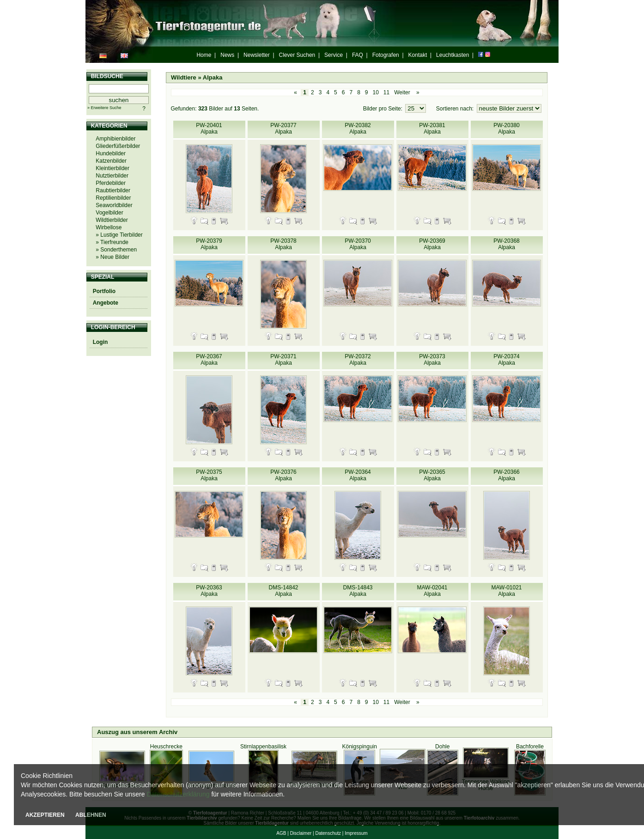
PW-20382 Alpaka (358, 129)
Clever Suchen (297, 55)
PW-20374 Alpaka (506, 360)
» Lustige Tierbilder (119, 235)
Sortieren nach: (456, 109)
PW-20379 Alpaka (209, 244)
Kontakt (418, 55)
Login (100, 342)
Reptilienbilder (113, 198)
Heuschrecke (166, 747)
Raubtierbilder (113, 190)
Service (334, 55)
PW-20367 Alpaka (209, 360)
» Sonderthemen (116, 250)
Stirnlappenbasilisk (263, 747)
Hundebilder (111, 153)
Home (204, 55)
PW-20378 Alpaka (283, 244)
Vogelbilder (109, 213)
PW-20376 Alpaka (283, 475)
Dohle (442, 747)
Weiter (402, 92)
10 (376, 92)
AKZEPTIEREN (45, 815)
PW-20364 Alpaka (358, 475)
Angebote (106, 303)
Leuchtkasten (453, 55)
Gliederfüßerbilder (118, 146)
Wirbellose (109, 227)
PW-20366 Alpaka (506, 475)
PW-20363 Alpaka (209, 591)
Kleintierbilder (112, 168)
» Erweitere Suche (104, 108)
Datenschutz (328, 833)
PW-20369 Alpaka (432, 244)
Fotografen (386, 55)
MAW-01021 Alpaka (506, 591)
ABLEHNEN (91, 815)
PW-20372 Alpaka (358, 360)
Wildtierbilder (112, 220)
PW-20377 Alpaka (283, 129)
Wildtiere (184, 77)
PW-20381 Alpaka (432, 129)
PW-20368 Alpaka (506, 244)
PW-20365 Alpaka (432, 475)
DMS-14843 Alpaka (358, 591)
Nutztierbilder (112, 176)
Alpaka (213, 77)
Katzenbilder (111, 161)
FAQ (358, 55)
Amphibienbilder (115, 139)
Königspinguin (360, 747)
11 (386, 92)
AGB (281, 833)
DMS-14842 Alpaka (283, 591)
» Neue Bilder (112, 257)
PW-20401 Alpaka (209, 129)
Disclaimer (301, 833)
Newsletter (257, 55)
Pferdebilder (111, 183)
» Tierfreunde (112, 242)
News (227, 55)
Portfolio (104, 291)
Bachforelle (530, 747)
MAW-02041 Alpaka (432, 591)
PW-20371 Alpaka (283, 360)
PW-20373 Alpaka (432, 360)
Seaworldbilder (114, 205)
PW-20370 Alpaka (358, 244)
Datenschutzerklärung (178, 794)
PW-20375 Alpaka (209, 475)
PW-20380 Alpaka (506, 129)
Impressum (356, 833)
